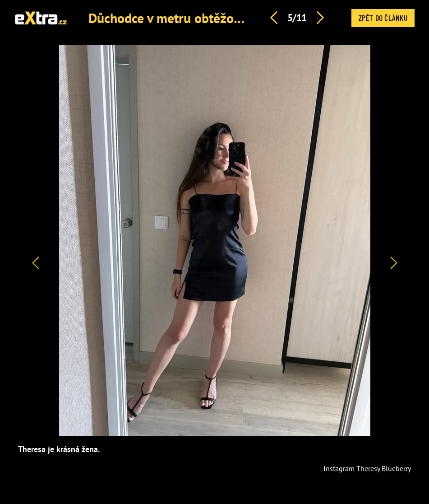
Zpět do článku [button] (383, 18)
